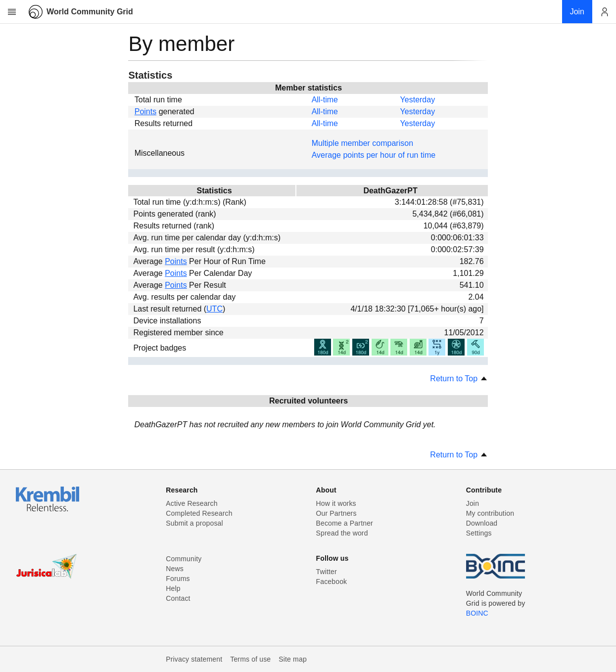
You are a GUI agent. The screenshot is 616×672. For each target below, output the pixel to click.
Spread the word (342, 533)
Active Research (191, 503)
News (175, 569)
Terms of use (250, 659)
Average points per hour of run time (374, 155)
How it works (336, 503)
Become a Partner (345, 523)
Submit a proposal (194, 523)
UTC (214, 309)
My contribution (490, 513)
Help (173, 588)
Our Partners (336, 513)
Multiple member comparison (362, 143)
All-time (325, 100)
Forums (178, 579)
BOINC (477, 613)
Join (473, 503)
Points (145, 112)
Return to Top (459, 379)
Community (184, 559)
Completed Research (199, 513)
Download (482, 523)
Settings (479, 533)
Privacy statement (194, 659)
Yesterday (418, 100)
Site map (293, 659)
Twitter (327, 572)
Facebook (332, 582)
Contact (178, 598)
